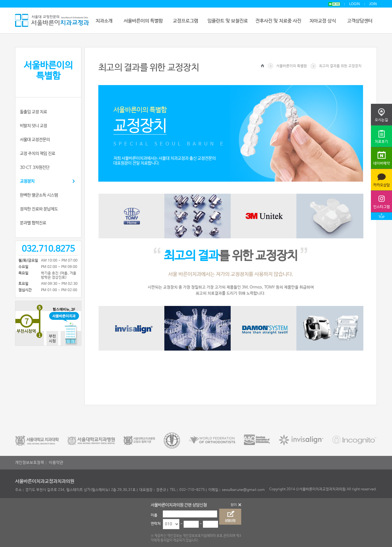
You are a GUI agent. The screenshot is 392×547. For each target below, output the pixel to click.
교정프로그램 (185, 21)
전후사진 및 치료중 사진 (278, 21)
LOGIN (355, 4)
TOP (381, 217)
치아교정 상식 (323, 21)
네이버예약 (382, 164)
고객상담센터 (360, 21)
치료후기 (381, 142)
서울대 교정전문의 (35, 140)
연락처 (156, 524)
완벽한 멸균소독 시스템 (39, 195)
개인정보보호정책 (30, 463)
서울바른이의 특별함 (143, 21)
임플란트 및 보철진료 (228, 21)
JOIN (373, 4)
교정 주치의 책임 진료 (38, 154)
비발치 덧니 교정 (33, 126)
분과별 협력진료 (33, 223)
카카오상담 (382, 185)
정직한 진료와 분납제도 (39, 209)
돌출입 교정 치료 (33, 112)
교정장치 (27, 181)
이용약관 (56, 463)
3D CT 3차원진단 (35, 167)
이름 (154, 515)
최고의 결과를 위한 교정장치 (340, 66)
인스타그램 (382, 207)
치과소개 (104, 21)
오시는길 (381, 120)
